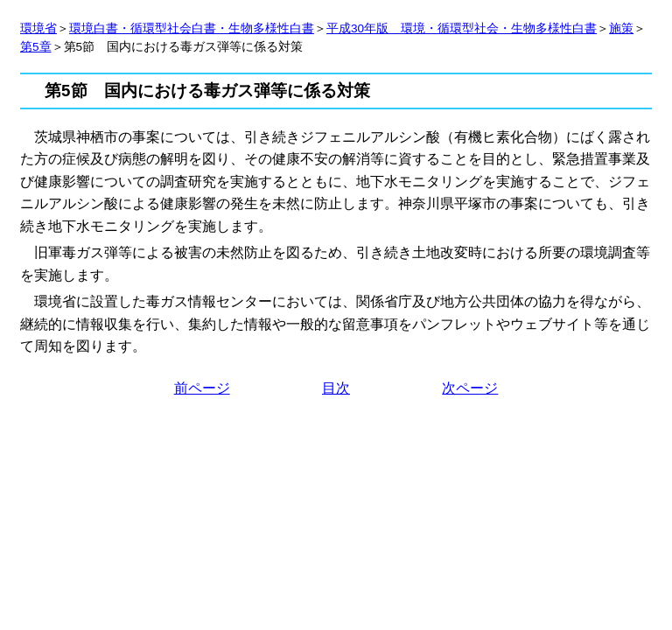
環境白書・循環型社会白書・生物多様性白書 (192, 28)
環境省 (38, 28)
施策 (621, 28)
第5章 (36, 47)
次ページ (470, 388)
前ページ (202, 388)
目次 (336, 388)
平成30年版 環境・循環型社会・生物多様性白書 (462, 28)
